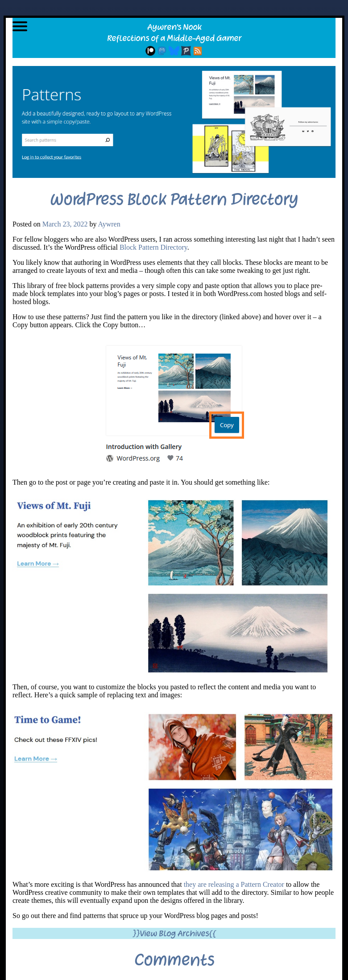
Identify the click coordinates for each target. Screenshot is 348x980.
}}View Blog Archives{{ (174, 933)
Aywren (109, 224)
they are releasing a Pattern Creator (233, 884)
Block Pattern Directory (153, 247)
